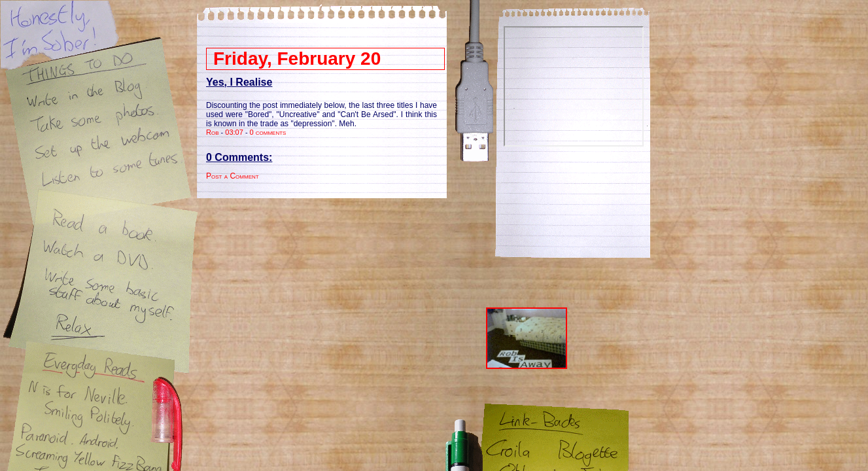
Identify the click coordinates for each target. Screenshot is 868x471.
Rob (213, 132)
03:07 (234, 132)
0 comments (268, 132)
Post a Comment (233, 176)
